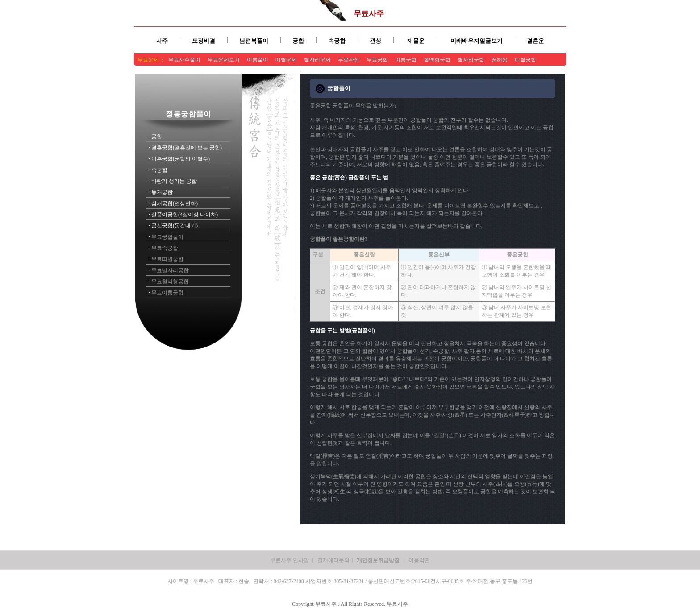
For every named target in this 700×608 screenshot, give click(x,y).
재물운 (416, 41)
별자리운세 (317, 60)
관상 (375, 41)
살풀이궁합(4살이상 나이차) (185, 215)
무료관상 (349, 60)
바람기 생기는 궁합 (174, 181)
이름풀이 (258, 60)
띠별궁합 (525, 60)
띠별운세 (286, 60)
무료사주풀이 (184, 60)
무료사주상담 (320, 70)
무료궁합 (377, 60)
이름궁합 (406, 60)
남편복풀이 (254, 41)
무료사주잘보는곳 (362, 70)
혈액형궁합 (437, 60)
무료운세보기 (224, 60)
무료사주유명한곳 (411, 70)
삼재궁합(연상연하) (175, 203)
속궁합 (337, 41)
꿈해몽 (500, 60)
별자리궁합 (471, 60)
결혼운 (535, 41)
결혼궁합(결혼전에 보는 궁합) (187, 148)
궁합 (298, 41)
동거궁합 (162, 192)
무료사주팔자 (247, 70)
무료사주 (369, 14)
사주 (162, 41)
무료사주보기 (283, 70)
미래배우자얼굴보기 (477, 41)
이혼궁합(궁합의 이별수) (181, 159)
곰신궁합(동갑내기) (175, 226)
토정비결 (204, 41)
